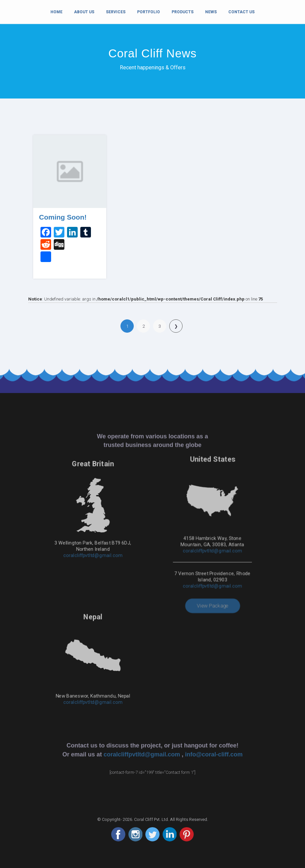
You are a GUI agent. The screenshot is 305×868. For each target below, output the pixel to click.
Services (116, 12)
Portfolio (149, 12)
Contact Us (241, 12)
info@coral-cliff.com (214, 624)
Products (183, 12)
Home (56, 11)
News (211, 12)
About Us (84, 12)
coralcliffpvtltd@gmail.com (93, 521)
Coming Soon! (63, 217)
